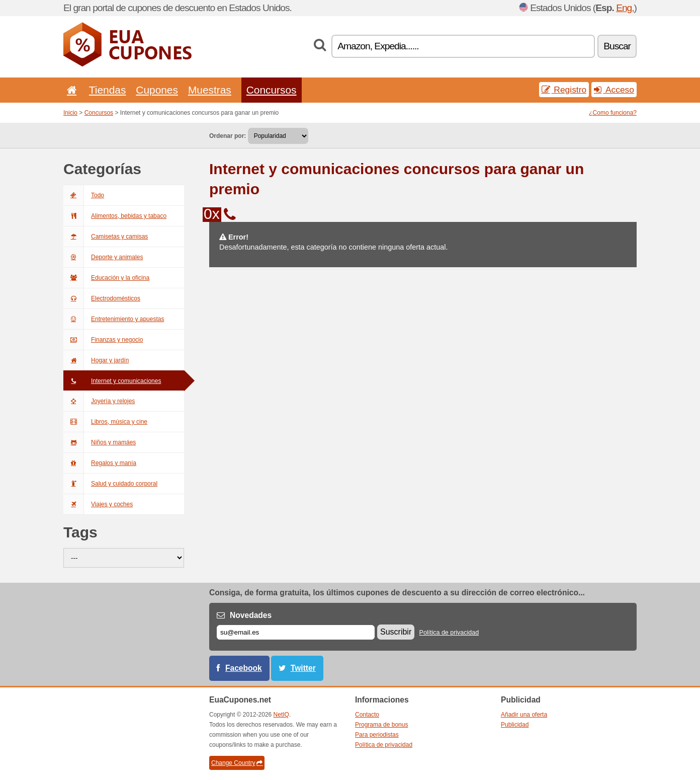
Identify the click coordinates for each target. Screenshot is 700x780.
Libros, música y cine (105, 422)
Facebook (244, 668)
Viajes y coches (98, 504)
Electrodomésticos (102, 298)
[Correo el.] (296, 632)
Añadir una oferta (524, 715)
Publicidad (515, 725)
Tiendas (108, 90)
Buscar (617, 46)
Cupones (157, 90)
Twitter (303, 668)
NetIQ (281, 715)
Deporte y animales (103, 257)
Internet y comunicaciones (112, 381)
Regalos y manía (100, 463)
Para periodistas (377, 735)
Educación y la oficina (106, 278)
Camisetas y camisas (106, 237)
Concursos (272, 90)
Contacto (367, 715)
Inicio (70, 113)
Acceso (614, 90)
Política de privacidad (449, 633)
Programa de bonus (381, 725)
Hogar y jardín (96, 360)
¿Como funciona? (613, 113)
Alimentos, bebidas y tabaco (115, 216)
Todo (84, 195)
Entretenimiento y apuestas (114, 319)
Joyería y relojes (99, 401)
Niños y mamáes (100, 442)
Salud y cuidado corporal (110, 484)
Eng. (625, 8)
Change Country (237, 763)
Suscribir (396, 632)
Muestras (210, 90)
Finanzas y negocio (103, 340)
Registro (564, 90)
